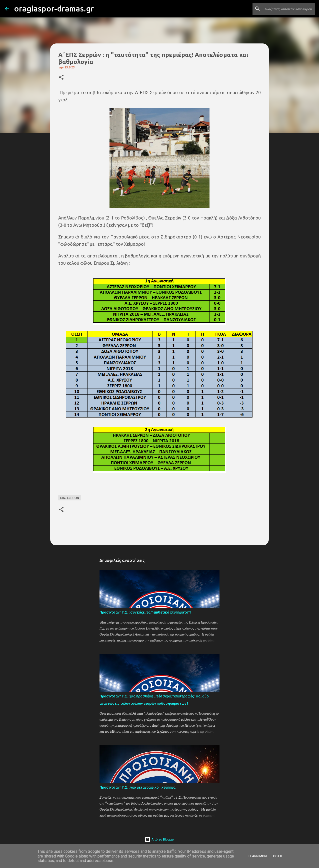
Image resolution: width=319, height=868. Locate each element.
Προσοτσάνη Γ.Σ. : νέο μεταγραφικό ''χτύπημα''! (139, 787)
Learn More (258, 856)
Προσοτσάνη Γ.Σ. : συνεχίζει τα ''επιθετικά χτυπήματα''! (145, 612)
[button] (61, 78)
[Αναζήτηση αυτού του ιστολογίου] (289, 9)
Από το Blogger (160, 839)
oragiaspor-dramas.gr (54, 8)
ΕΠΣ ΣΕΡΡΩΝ (70, 498)
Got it (278, 856)
